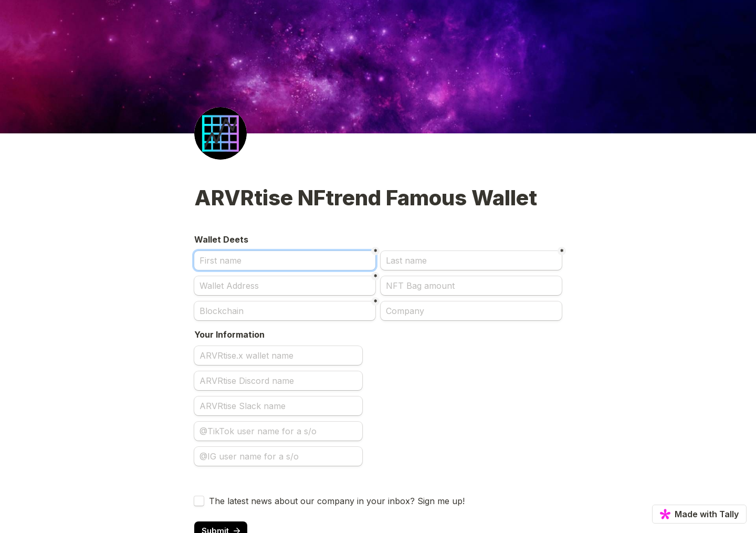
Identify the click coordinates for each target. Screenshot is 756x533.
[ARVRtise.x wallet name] (278, 356)
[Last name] (471, 260)
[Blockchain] (285, 311)
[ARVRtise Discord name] (278, 381)
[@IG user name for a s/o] (278, 456)
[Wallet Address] (285, 286)
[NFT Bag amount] (471, 286)
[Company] (471, 311)
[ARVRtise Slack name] (278, 406)
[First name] (285, 260)
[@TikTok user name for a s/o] (278, 431)
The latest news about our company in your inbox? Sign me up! (337, 501)
